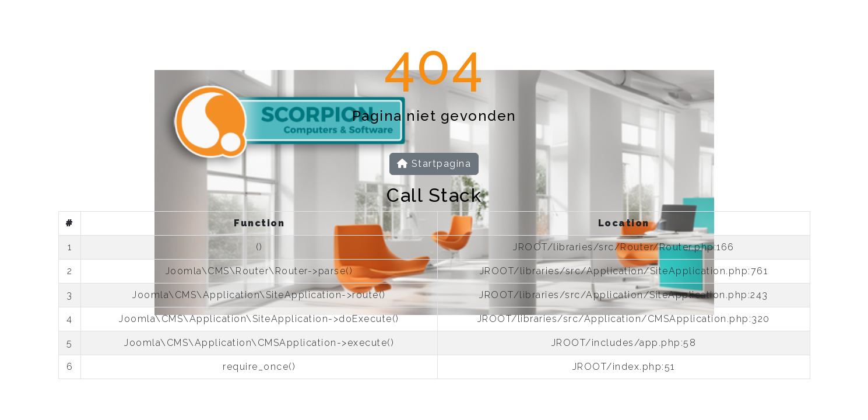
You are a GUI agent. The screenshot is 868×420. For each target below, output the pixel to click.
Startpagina (434, 164)
